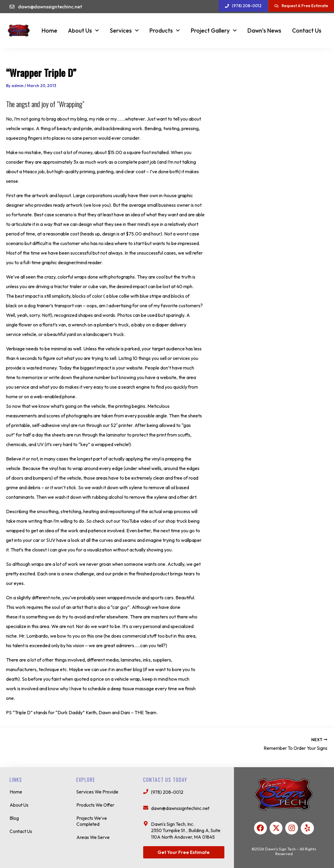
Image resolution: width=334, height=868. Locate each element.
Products (165, 30)
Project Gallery (214, 30)
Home (49, 31)
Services (124, 30)
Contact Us (307, 31)
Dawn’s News (264, 31)
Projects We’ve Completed (92, 819)
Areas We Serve (93, 835)
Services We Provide (98, 790)
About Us (83, 30)
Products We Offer (96, 803)
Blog (14, 816)
